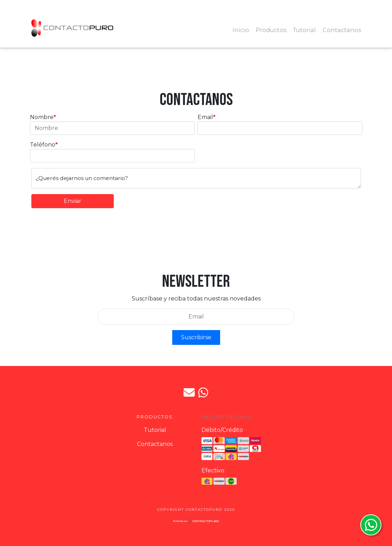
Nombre (42, 117)
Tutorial (304, 30)
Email (205, 117)
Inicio (241, 30)
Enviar (73, 201)
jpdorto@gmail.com (189, 392)
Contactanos (342, 30)
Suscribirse (196, 337)
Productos (271, 30)
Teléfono (43, 145)
